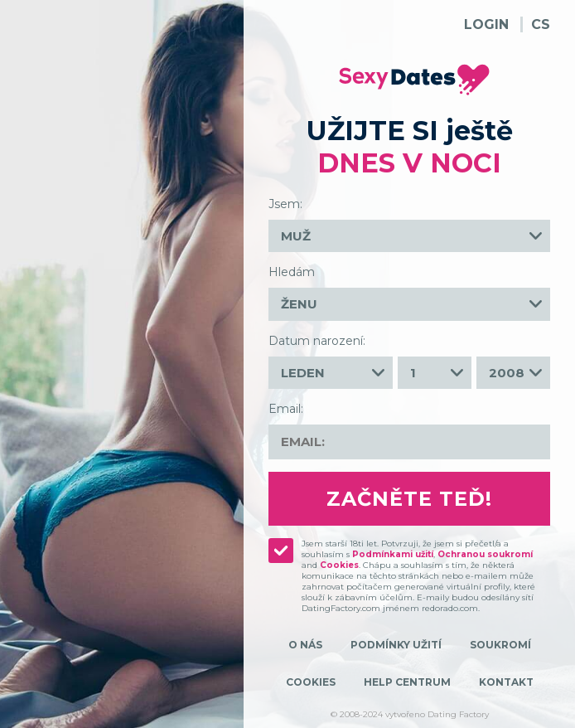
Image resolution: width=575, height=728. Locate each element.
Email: (286, 409)
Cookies (339, 565)
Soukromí (500, 645)
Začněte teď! (409, 499)
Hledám (292, 272)
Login (486, 24)
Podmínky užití (396, 645)
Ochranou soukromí (485, 554)
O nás (305, 645)
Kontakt (506, 682)
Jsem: (285, 204)
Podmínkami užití (393, 554)
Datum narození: (317, 341)
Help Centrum (407, 682)
